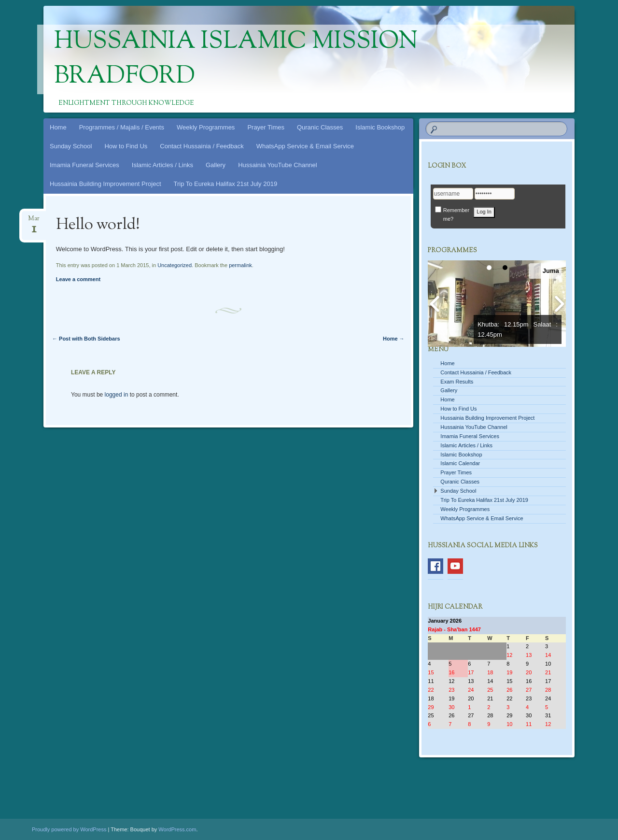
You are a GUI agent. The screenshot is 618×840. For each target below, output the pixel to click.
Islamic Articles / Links (162, 165)
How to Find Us (126, 146)
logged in (117, 395)
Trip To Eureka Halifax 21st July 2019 (226, 184)
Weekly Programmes (206, 127)
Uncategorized (175, 265)
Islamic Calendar (460, 463)
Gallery (216, 165)
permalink (240, 265)
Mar (34, 221)
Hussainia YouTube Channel (278, 165)
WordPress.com (177, 829)
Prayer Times (266, 127)
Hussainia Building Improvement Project (105, 184)
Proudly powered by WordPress (69, 829)
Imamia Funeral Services (84, 165)
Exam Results (457, 382)
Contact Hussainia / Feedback (202, 146)
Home (58, 127)
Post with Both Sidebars (86, 339)
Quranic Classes (320, 127)
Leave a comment (78, 279)
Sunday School (71, 146)
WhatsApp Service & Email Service (305, 146)
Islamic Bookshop (380, 127)
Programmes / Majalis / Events (122, 127)
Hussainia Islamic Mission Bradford (236, 59)
